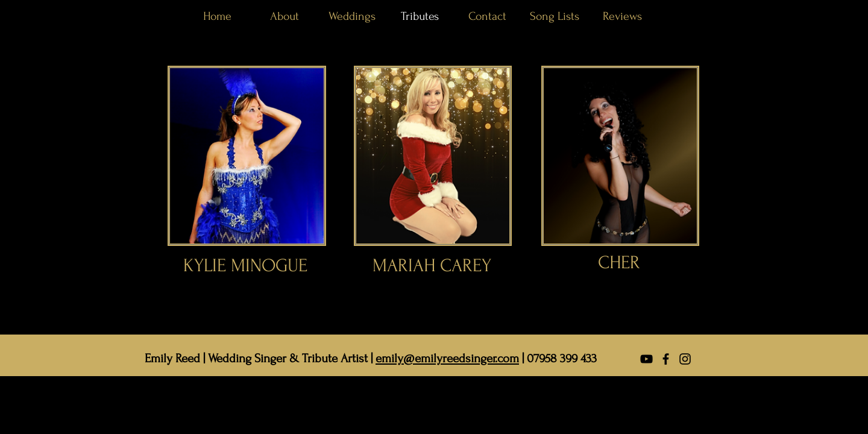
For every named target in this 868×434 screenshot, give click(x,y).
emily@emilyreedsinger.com (447, 358)
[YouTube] (646, 359)
